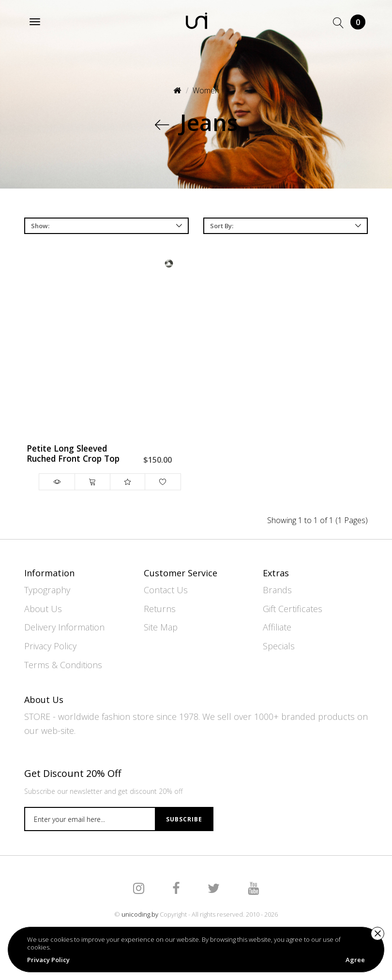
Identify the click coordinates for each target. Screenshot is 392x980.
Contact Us (166, 590)
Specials (279, 646)
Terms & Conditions (63, 665)
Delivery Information (64, 627)
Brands (277, 590)
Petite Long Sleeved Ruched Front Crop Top (73, 454)
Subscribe (184, 819)
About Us (43, 609)
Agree (355, 960)
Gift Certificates (293, 609)
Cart (358, 22)
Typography (47, 590)
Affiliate (277, 627)
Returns (160, 609)
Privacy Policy (50, 646)
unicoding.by (140, 914)
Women (206, 90)
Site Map (161, 627)
